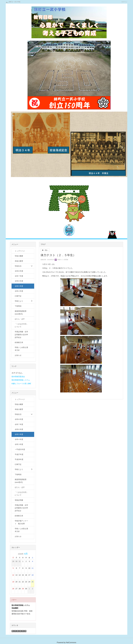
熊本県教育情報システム (21, 380)
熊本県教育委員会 (18, 377)
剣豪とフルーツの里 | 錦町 (21, 384)
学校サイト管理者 (61, 260)
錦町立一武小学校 (15, 2)
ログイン (124, 2)
